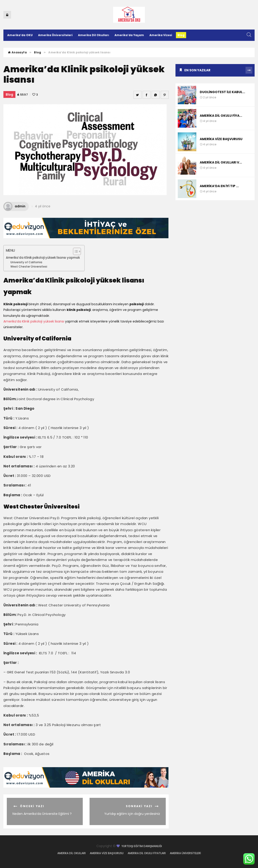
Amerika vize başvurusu (221, 139)
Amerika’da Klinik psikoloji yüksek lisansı (34, 321)
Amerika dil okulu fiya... (221, 116)
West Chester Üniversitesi (29, 267)
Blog (181, 35)
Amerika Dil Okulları (94, 35)
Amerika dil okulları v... (221, 162)
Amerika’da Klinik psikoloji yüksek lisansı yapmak (43, 258)
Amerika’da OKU (20, 35)
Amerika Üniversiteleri (55, 35)
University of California (26, 262)
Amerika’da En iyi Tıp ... (219, 186)
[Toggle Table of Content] (75, 251)
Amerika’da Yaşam (129, 35)
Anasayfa (17, 52)
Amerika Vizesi (161, 35)
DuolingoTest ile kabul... (222, 92)
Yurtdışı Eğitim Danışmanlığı (142, 846)
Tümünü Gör (249, 70)
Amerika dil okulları (72, 853)
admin (14, 206)
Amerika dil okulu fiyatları (147, 853)
